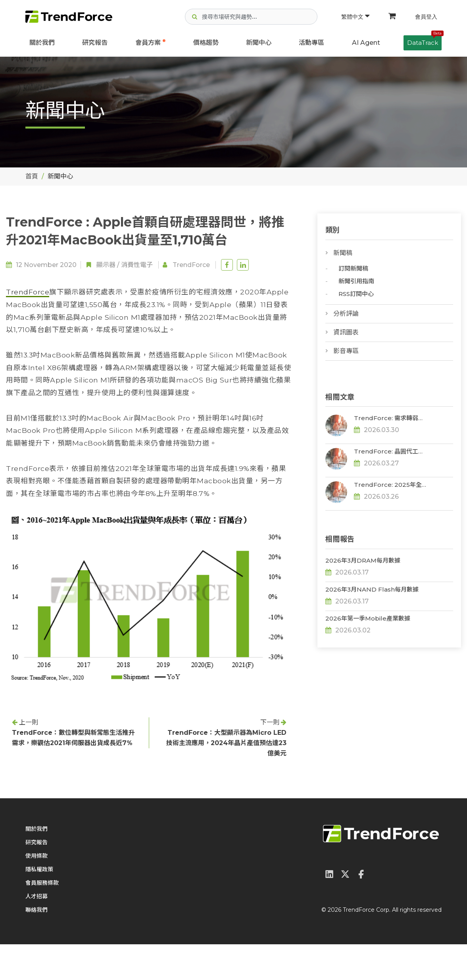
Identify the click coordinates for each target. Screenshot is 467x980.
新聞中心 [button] (259, 43)
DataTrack (424, 41)
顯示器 (106, 265)
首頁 (32, 176)
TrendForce (191, 265)
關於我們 (42, 43)
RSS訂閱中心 (356, 294)
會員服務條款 (42, 919)
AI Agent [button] (366, 43)
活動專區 (311, 43)
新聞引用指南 (356, 281)
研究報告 (95, 43)
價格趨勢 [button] (206, 43)
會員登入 (426, 17)
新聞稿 (343, 253)
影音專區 (346, 351)
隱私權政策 (39, 905)
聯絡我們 (37, 945)
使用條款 (37, 892)
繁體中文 (355, 17)
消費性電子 (137, 265)
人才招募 (37, 932)
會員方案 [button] (148, 43)
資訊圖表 (346, 332)
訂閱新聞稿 (353, 268)
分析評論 (346, 314)
